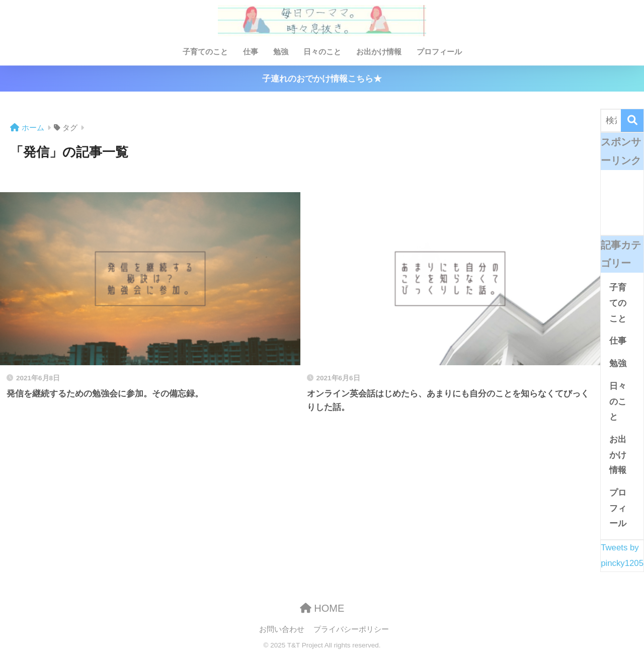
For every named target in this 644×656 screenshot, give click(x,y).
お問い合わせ (282, 629)
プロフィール (439, 52)
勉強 (281, 52)
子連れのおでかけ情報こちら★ (322, 79)
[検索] (632, 120)
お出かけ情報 (379, 52)
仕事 (251, 52)
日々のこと (322, 52)
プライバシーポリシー (351, 629)
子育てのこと (205, 52)
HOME (322, 608)
